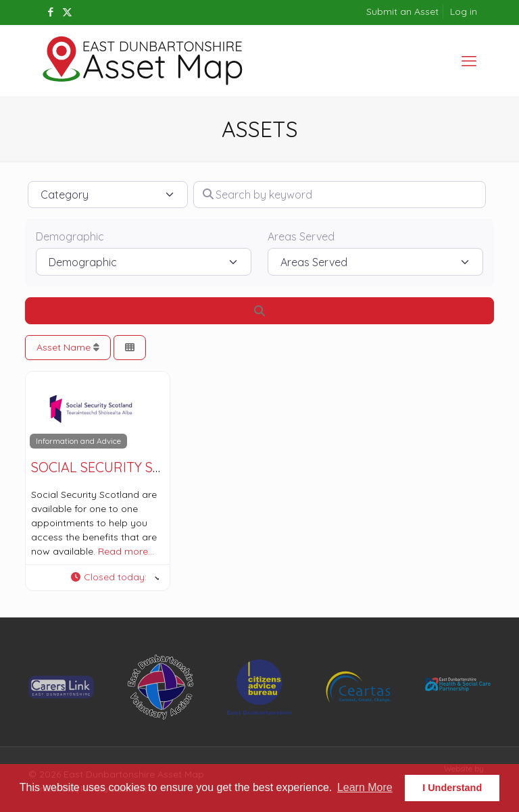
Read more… (126, 551)
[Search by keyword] (340, 195)
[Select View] (130, 348)
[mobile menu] (469, 61)
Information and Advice (78, 441)
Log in (464, 11)
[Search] (259, 311)
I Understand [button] (452, 788)
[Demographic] (144, 261)
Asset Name (68, 347)
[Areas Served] (375, 261)
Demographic (70, 236)
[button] (115, 578)
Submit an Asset (402, 11)
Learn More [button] (365, 787)
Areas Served (301, 236)
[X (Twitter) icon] (67, 12)
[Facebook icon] (50, 12)
